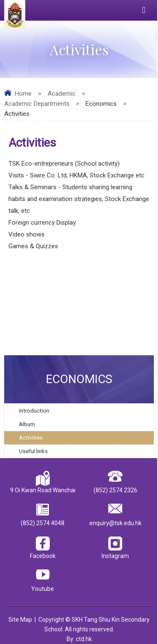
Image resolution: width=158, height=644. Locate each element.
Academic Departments (37, 104)
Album (27, 424)
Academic (62, 94)
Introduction (34, 411)
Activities (31, 437)
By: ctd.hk (79, 639)
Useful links (33, 451)
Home (23, 94)
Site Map (20, 620)
